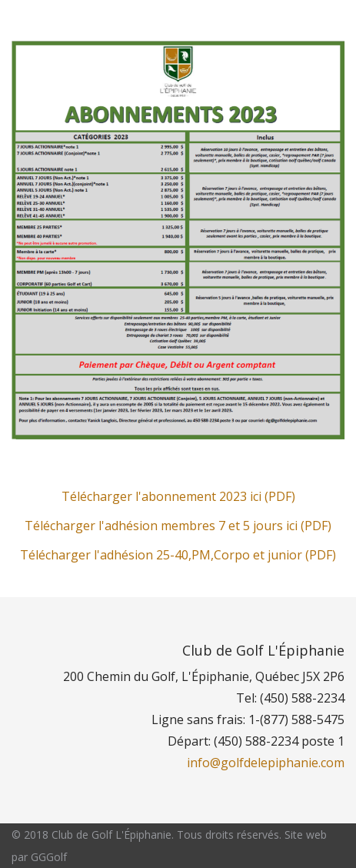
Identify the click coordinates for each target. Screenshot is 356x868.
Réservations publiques (243, 22)
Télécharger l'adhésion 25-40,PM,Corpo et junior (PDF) (178, 555)
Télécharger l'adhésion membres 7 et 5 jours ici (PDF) (178, 526)
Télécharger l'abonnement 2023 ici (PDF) (178, 496)
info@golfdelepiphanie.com (266, 763)
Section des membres (80, 22)
